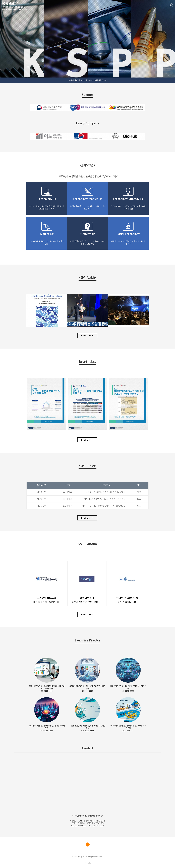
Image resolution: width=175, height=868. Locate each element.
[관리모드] (88, 863)
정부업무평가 (87, 598)
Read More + (87, 336)
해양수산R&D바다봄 (127, 598)
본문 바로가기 (0, 0)
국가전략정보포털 (47, 598)
